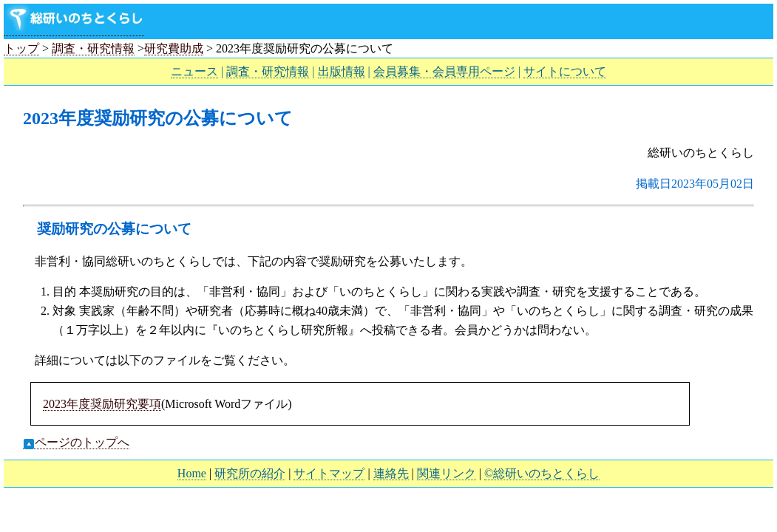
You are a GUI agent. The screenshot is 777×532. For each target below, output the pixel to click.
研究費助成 (174, 48)
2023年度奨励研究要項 (102, 404)
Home (192, 473)
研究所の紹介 (250, 473)
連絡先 (391, 473)
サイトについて (565, 71)
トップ (21, 48)
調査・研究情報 (93, 48)
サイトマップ (329, 473)
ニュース (194, 71)
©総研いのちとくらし (542, 473)
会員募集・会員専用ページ (444, 71)
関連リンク (447, 473)
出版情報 (342, 71)
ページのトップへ (76, 443)
